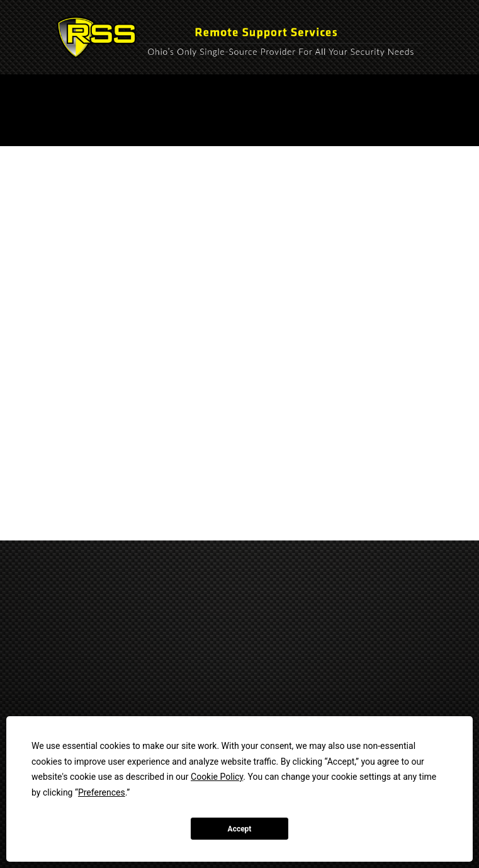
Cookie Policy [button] (217, 777)
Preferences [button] (102, 792)
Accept (240, 829)
